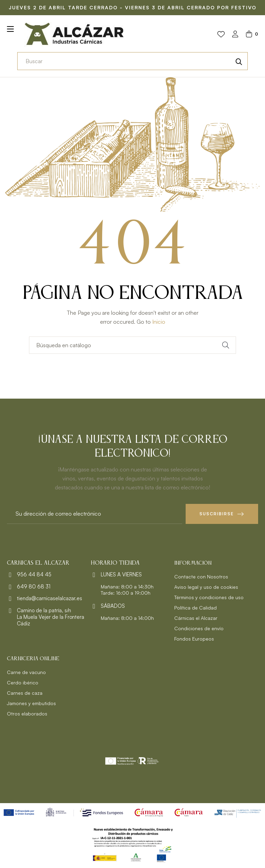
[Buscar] (132, 345)
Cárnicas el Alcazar (196, 618)
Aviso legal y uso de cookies (206, 587)
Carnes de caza (25, 693)
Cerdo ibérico (23, 682)
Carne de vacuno (26, 672)
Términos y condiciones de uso (209, 597)
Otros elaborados (27, 714)
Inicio (159, 322)
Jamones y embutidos (31, 703)
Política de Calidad (195, 608)
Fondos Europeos (194, 639)
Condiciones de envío (199, 628)
